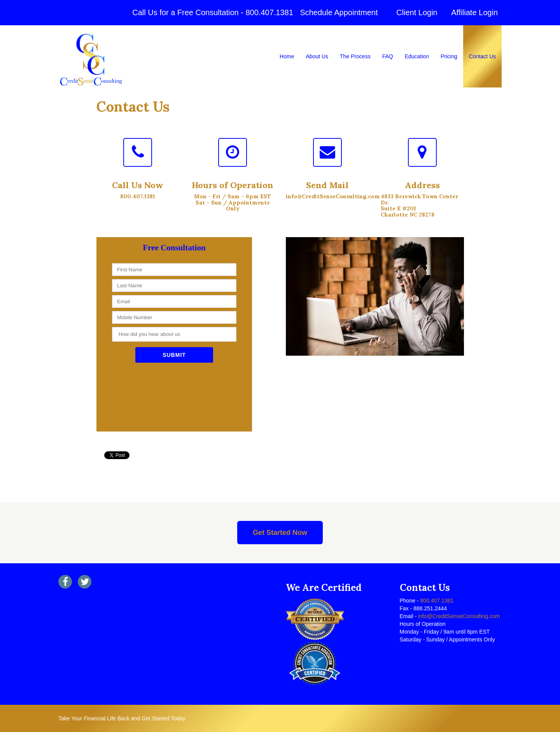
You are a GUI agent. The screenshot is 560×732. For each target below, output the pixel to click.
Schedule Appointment (339, 12)
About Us (317, 56)
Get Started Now (280, 533)
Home (287, 56)
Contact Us (482, 56)
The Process (355, 56)
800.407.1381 (269, 12)
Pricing (449, 56)
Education (417, 56)
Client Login (417, 12)
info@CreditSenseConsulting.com (458, 616)
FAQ (388, 56)
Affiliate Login (474, 12)
